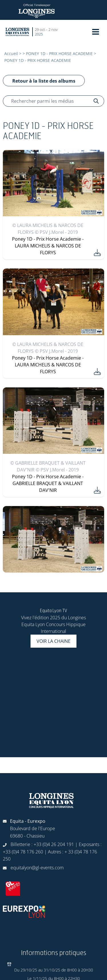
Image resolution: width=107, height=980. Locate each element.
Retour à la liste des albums (44, 81)
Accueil (11, 53)
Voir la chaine (53, 641)
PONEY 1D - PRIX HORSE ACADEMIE (59, 53)
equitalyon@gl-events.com (37, 868)
